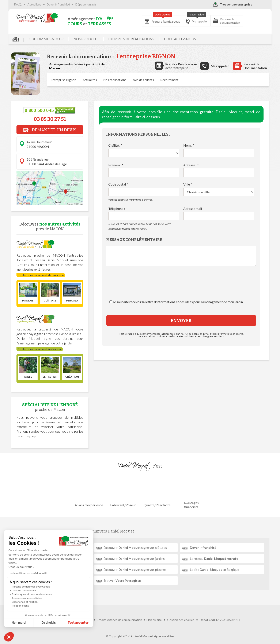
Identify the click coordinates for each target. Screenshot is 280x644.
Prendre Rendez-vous (160, 20)
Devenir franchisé (61, 4)
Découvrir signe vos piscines (135, 570)
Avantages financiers (191, 492)
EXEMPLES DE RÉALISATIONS (134, 39)
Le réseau (214, 559)
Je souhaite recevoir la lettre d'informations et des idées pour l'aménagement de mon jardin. (178, 302)
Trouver (122, 581)
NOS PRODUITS (89, 39)
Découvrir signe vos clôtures (135, 548)
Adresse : (191, 165)
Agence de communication (125, 613)
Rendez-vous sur (41, 275)
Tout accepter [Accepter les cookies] (57, 623)
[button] (9, 637)
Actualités (37, 4)
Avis (143, 80)
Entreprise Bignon (63, 80)
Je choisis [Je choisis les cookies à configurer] (27, 623)
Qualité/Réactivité (157, 492)
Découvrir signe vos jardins (134, 559)
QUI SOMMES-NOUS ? (49, 39)
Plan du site (154, 613)
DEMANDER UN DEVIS (50, 130)
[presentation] (181, 287)
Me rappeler (194, 19)
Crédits (101, 613)
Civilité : (115, 145)
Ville (188, 184)
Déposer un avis (89, 4)
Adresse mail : (194, 208)
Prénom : (116, 165)
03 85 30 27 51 (50, 119)
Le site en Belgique (214, 570)
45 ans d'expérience (89, 492)
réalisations (115, 80)
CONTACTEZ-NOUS (183, 39)
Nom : (189, 145)
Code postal (118, 184)
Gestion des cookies (181, 613)
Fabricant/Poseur (123, 492)
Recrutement (169, 80)
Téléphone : (118, 208)
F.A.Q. (21, 4)
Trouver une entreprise (230, 5)
